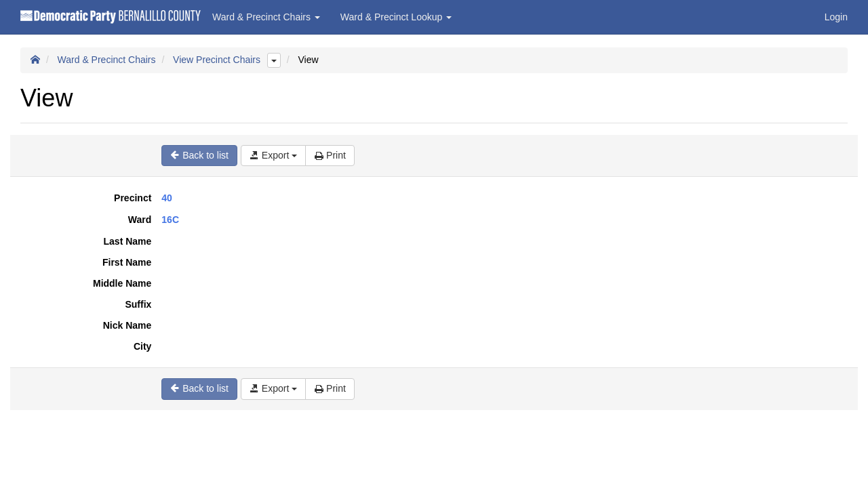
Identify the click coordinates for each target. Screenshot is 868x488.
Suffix (138, 304)
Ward (140, 220)
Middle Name (122, 283)
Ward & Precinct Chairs (107, 60)
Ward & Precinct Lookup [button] (396, 17)
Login (836, 17)
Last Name (128, 241)
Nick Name (127, 325)
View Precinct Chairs (217, 60)
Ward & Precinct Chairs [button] (266, 17)
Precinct (133, 198)
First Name (127, 262)
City (142, 346)
